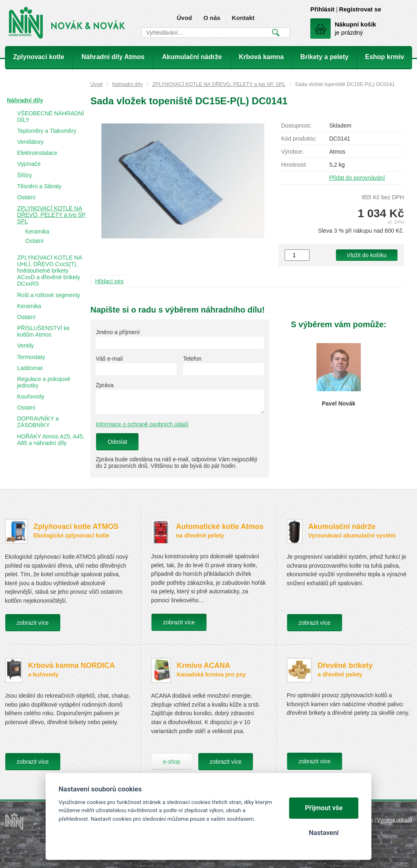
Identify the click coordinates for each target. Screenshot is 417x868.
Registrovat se (360, 9)
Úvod (184, 18)
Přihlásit (322, 9)
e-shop (172, 762)
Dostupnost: (296, 126)
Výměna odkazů (395, 820)
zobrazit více (33, 623)
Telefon (192, 359)
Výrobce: (292, 152)
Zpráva (105, 385)
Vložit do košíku (367, 255)
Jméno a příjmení (118, 332)
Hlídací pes (110, 281)
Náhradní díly (127, 84)
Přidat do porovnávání (357, 178)
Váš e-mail (109, 359)
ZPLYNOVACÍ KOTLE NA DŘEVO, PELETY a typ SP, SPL (219, 84)
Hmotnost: (294, 165)
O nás (212, 18)
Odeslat (117, 442)
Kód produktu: (299, 139)
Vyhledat (275, 33)
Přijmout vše (324, 808)
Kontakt (243, 18)
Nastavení (324, 833)
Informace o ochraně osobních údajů (142, 424)
